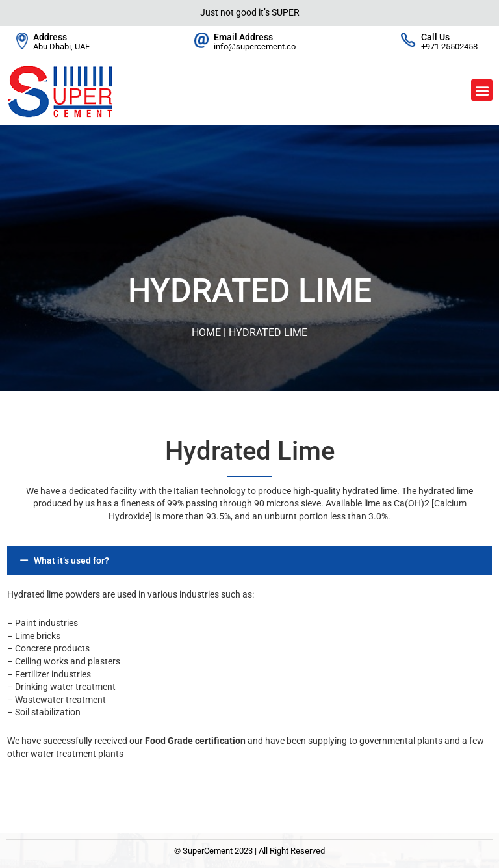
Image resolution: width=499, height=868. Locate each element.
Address (50, 37)
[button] (482, 90)
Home (206, 333)
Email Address (243, 37)
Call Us (435, 37)
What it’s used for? (71, 560)
